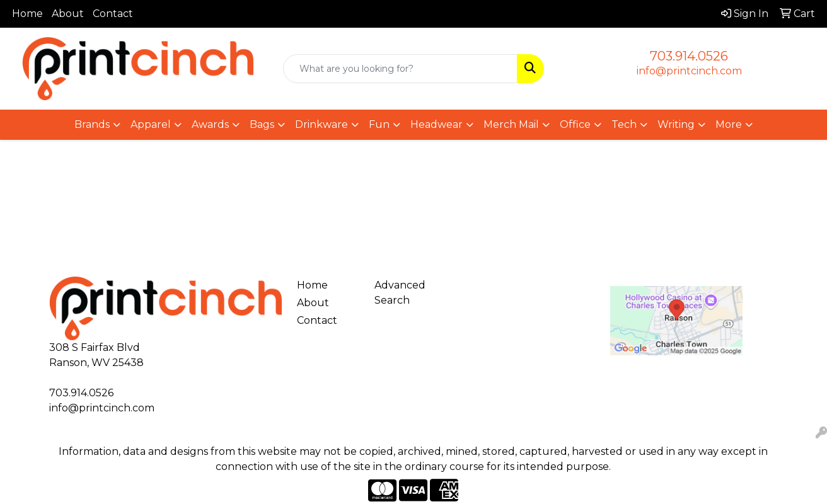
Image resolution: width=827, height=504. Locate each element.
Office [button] (575, 124)
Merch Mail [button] (511, 124)
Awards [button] (210, 124)
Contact (113, 14)
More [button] (729, 124)
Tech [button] (624, 124)
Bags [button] (262, 124)
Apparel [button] (151, 124)
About (68, 14)
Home (27, 14)
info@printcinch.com (689, 71)
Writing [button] (676, 124)
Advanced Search (400, 293)
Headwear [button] (437, 124)
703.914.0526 (689, 56)
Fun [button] (379, 124)
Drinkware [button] (321, 124)
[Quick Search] (400, 69)
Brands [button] (92, 124)
